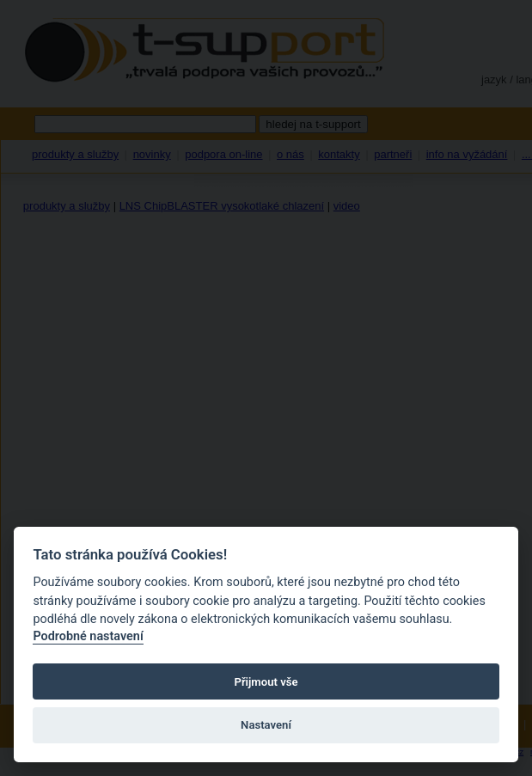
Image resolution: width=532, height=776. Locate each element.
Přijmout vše (266, 682)
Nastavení (266, 725)
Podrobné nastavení (88, 636)
